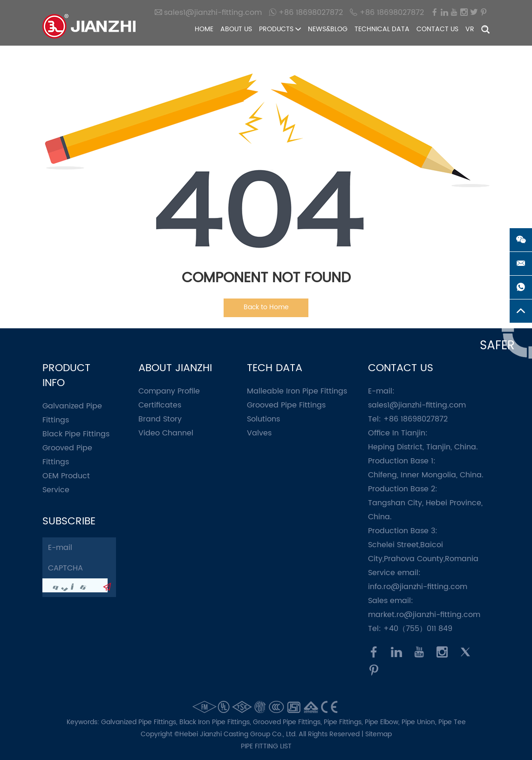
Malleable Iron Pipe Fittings (297, 391)
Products (280, 29)
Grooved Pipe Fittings (286, 405)
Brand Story (160, 419)
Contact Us (437, 29)
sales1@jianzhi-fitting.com (208, 12)
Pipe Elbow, (383, 722)
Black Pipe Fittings (76, 434)
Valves (259, 433)
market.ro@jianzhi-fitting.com (424, 615)
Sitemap (379, 734)
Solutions (263, 419)
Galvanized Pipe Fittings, (140, 722)
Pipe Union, (420, 722)
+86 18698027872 (306, 12)
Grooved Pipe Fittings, (288, 722)
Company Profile (169, 391)
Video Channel (166, 433)
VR (470, 29)
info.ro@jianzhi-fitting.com (418, 587)
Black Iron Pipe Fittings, (216, 722)
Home (204, 29)
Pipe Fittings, (344, 722)
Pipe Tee (452, 722)
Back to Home (266, 307)
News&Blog (328, 29)
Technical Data (382, 29)
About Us (236, 29)
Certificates (160, 405)
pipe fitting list (266, 746)
